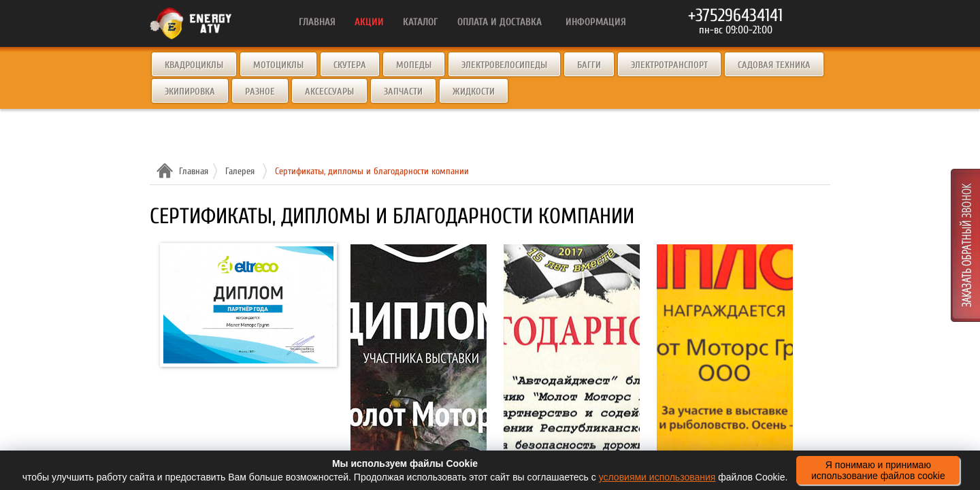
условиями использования (657, 477)
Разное (260, 92)
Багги (589, 65)
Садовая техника (774, 65)
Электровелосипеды (504, 65)
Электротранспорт (669, 65)
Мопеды (414, 65)
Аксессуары (329, 92)
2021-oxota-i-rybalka (725, 329)
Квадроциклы (194, 65)
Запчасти (403, 92)
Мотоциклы (278, 65)
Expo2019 (419, 329)
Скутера (350, 65)
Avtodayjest (572, 329)
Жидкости (474, 92)
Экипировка (190, 92)
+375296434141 (735, 16)
